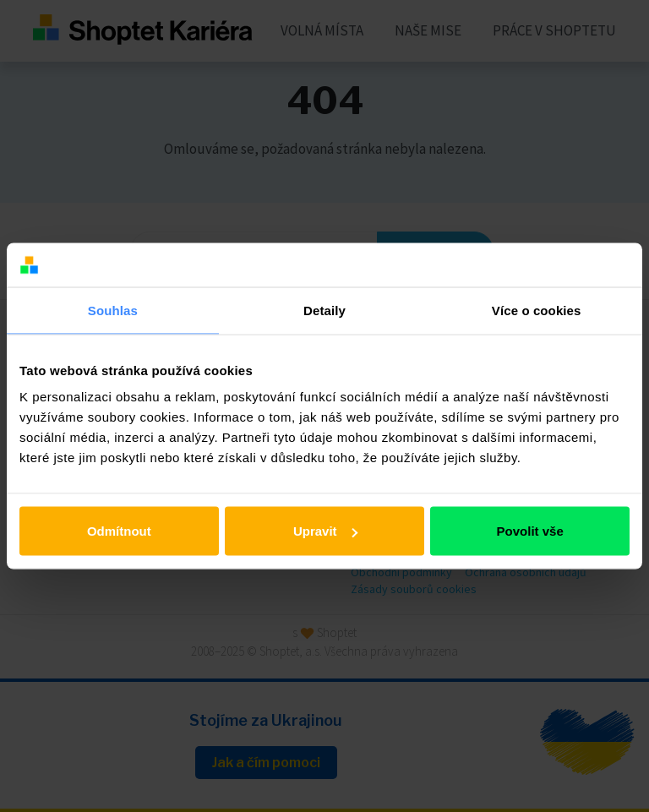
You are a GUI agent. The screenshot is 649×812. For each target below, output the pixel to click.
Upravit (325, 531)
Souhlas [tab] (113, 310)
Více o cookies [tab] (537, 310)
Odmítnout (119, 531)
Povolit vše (530, 531)
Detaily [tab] (324, 310)
